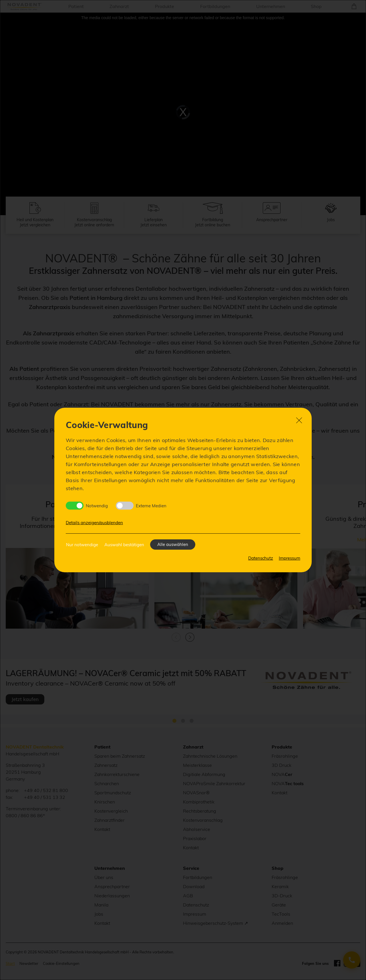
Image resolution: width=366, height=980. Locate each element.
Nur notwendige (82, 545)
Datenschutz (261, 558)
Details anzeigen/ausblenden (94, 523)
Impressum (290, 558)
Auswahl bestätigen (124, 545)
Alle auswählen (173, 544)
